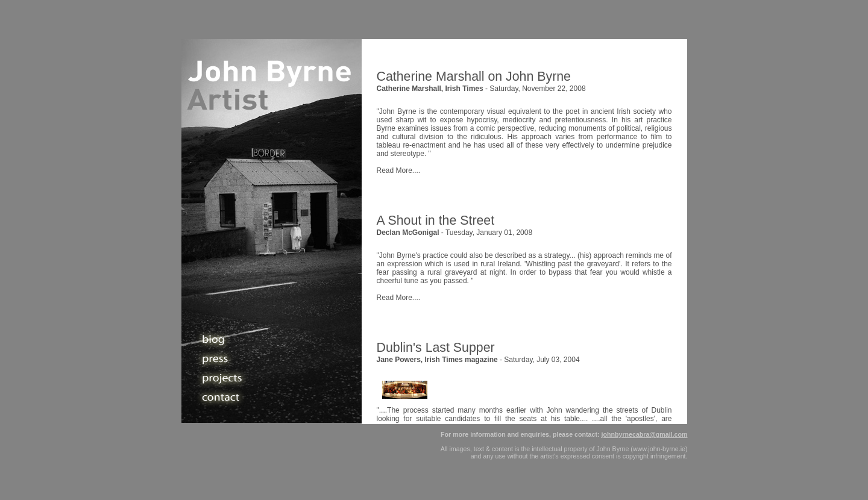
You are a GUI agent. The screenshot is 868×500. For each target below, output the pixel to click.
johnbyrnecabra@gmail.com (644, 434)
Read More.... (399, 170)
